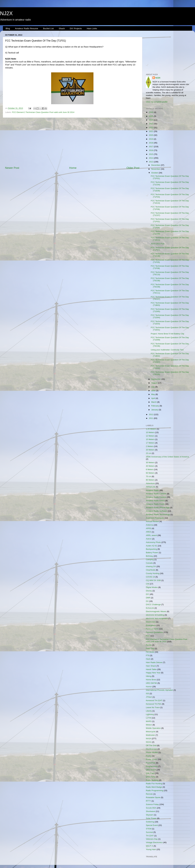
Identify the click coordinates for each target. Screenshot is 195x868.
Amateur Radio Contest (156, 497)
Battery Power (152, 553)
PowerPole (151, 763)
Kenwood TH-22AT (154, 700)
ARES (149, 532)
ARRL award (151, 535)
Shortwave (151, 811)
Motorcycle (151, 732)
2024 (151, 120)
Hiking (149, 676)
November (156, 169)
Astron (149, 539)
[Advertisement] (72, 142)
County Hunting (153, 573)
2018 (151, 143)
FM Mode (150, 652)
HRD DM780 (151, 683)
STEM (149, 829)
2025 (151, 116)
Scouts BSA (151, 808)
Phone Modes (152, 752)
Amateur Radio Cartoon (156, 494)
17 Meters (150, 443)
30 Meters (150, 463)
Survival (149, 832)
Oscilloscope (151, 749)
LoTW (148, 718)
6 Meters (150, 469)
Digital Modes (152, 587)
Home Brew (151, 680)
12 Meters (150, 436)
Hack (148, 659)
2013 (151, 162)
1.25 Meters (151, 429)
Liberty (149, 711)
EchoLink (150, 608)
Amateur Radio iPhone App (158, 508)
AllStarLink (151, 487)
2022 (151, 128)
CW (148, 584)
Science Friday (152, 804)
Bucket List (48, 28)
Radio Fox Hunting (154, 784)
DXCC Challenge (153, 605)
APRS (149, 528)
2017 (151, 147)
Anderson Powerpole (155, 518)
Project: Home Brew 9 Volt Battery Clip (167, 334)
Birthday (149, 556)
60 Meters (150, 473)
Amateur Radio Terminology (158, 514)
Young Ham (151, 849)
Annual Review (152, 521)
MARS (149, 721)
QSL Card (150, 773)
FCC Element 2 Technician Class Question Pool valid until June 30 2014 (43, 112)
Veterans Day (152, 839)
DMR (148, 598)
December (156, 165)
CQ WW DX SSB (153, 580)
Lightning (150, 714)
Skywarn (150, 815)
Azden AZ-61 (152, 546)
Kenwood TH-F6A (154, 704)
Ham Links (92, 28)
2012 (151, 414)
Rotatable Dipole (153, 797)
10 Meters (150, 432)
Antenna (149, 525)
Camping (150, 559)
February (155, 406)
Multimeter (150, 735)
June (154, 391)
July (153, 387)
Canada (149, 563)
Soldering (150, 822)
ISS (147, 694)
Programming (152, 766)
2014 (151, 158)
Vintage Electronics (154, 842)
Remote (149, 794)
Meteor (149, 725)
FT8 (148, 655)
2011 (151, 418)
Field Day (150, 649)
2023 (151, 124)
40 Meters (150, 466)
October (155, 173)
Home (73, 168)
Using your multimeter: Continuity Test (167, 350)
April (153, 398)
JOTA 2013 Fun (158, 244)
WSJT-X (149, 846)
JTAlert (149, 697)
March (154, 402)
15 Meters (150, 439)
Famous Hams (152, 629)
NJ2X (6, 13)
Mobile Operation (153, 728)
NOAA (149, 742)
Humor (149, 687)
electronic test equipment (157, 618)
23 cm (149, 453)
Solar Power (151, 818)
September (156, 379)
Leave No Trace (153, 707)
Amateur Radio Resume (27, 28)
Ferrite (149, 645)
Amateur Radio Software (157, 511)
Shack (62, 28)
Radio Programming (155, 790)
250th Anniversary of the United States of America (167, 457)
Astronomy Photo (153, 542)
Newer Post (12, 168)
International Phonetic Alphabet (159, 690)
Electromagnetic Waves (156, 611)
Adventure (150, 483)
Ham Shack (151, 666)
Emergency (151, 625)
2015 (151, 154)
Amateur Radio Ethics (155, 501)
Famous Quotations (154, 632)
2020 (151, 135)
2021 (151, 131)
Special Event (152, 825)
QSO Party (151, 777)
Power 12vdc (152, 759)
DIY (148, 594)
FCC (148, 636)
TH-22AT (150, 836)
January (155, 410)
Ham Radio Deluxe (154, 662)
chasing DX (151, 566)
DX (147, 601)
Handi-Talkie (151, 669)
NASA (149, 739)
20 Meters (150, 450)
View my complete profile (157, 102)
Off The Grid (151, 745)
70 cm (149, 476)
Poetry (149, 756)
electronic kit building (155, 615)
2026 (151, 112)
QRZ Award (151, 770)
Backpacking (151, 549)
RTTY (148, 801)
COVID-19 (150, 577)
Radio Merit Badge (154, 787)
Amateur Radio (152, 490)
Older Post (133, 168)
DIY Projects (76, 28)
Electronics (151, 622)
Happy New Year (153, 673)
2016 (151, 150)
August (155, 383)
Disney (149, 591)
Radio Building (152, 780)
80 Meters (150, 480)
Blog (8, 28)
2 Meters (150, 446)
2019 (151, 139)
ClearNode (151, 570)
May (153, 394)
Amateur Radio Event (155, 504)
